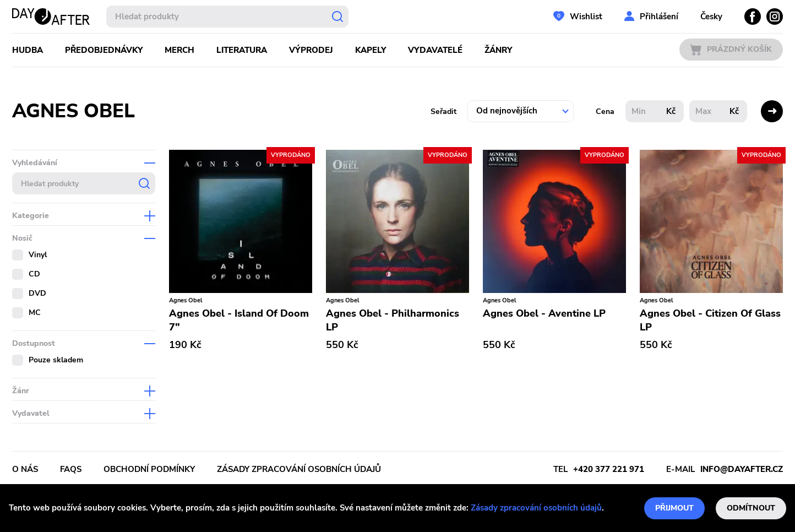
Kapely (371, 50)
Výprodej (311, 50)
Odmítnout (751, 508)
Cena (605, 112)
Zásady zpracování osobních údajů (536, 508)
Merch (179, 50)
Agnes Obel (186, 300)
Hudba (28, 50)
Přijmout (674, 508)
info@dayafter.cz (742, 469)
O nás (25, 469)
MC (35, 313)
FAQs (71, 469)
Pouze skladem (56, 360)
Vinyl (38, 255)
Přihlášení (659, 17)
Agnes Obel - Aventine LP (544, 313)
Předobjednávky (104, 50)
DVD (37, 293)
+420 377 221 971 (609, 469)
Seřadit (443, 112)
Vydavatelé (435, 50)
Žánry (498, 50)
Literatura (242, 50)
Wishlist (586, 17)
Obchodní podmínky (149, 469)
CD (34, 274)
